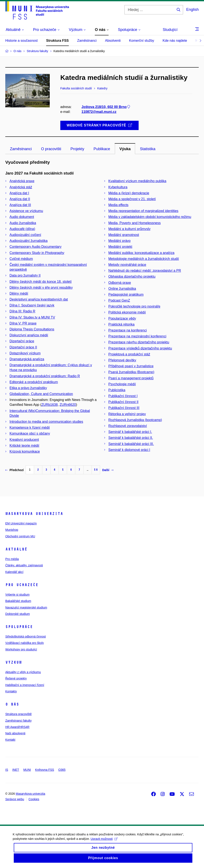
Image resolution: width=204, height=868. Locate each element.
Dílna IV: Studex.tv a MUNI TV (32, 317)
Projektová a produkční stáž (129, 354)
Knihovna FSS (45, 770)
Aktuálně (16, 549)
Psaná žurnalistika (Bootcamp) (131, 372)
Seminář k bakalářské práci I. (130, 432)
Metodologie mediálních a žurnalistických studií (144, 259)
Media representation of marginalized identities (143, 211)
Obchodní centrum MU (20, 536)
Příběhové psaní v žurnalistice (131, 366)
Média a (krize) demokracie (129, 193)
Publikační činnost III (124, 408)
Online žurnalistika (122, 289)
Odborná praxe (120, 283)
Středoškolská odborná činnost (25, 636)
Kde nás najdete (175, 41)
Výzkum (14, 662)
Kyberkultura (118, 187)
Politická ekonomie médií (127, 312)
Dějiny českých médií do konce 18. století (41, 282)
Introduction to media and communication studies (46, 422)
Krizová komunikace (25, 451)
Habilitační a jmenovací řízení (25, 685)
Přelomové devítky (122, 360)
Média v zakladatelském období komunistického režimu (150, 217)
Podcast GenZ (119, 300)
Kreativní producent (24, 440)
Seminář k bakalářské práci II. (131, 438)
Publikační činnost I (123, 396)
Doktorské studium (18, 614)
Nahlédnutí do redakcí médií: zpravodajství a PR (145, 271)
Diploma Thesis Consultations (32, 329)
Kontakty (11, 691)
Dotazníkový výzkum (25, 353)
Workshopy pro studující (21, 649)
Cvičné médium (21, 259)
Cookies (34, 799)
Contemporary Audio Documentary (35, 247)
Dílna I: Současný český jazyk (32, 305)
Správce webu (15, 799)
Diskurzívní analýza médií (29, 335)
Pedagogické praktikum (126, 295)
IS (7, 770)
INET (16, 770)
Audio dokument (22, 217)
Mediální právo (119, 241)
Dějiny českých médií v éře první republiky (41, 288)
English (192, 10)
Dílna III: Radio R (22, 311)
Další (108, 470)
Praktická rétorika (121, 324)
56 (96, 470)
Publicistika (117, 390)
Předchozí (14, 470)
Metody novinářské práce (127, 265)
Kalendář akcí (14, 572)
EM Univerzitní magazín (21, 523)
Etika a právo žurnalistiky (28, 388)
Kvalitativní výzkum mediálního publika (137, 181)
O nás (12, 704)
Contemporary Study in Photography (37, 253)
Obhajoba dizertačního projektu (132, 277)
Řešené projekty (16, 678)
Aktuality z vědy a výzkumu (23, 672)
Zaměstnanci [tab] (21, 149)
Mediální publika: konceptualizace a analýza (141, 253)
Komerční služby (142, 41)
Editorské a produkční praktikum (34, 382)
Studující (170, 30)
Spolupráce (19, 627)
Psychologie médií (122, 384)
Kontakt (10, 740)
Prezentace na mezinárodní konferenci (137, 336)
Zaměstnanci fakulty (19, 721)
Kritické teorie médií (24, 446)
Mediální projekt (120, 247)
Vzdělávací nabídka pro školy (25, 643)
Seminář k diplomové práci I (129, 450)
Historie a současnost (21, 41)
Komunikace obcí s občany (30, 433)
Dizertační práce (22, 341)
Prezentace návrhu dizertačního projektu (139, 342)
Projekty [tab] (77, 149)
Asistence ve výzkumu (26, 211)
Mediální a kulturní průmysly (129, 229)
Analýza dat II (20, 199)
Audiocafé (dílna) (22, 229)
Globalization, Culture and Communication (41, 394)
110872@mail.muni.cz (99, 112)
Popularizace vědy (122, 318)
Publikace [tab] (102, 149)
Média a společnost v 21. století (132, 199)
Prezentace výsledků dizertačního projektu (140, 348)
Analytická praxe (22, 181)
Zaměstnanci (87, 41)
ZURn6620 (68, 405)
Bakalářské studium (18, 601)
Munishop (12, 530)
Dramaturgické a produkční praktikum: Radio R (45, 376)
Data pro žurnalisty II (25, 275)
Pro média (12, 559)
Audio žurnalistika (23, 223)
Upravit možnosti (104, 843)
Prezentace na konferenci (127, 330)
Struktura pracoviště (19, 714)
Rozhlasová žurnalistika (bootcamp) (135, 420)
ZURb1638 (49, 405)
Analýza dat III (20, 205)
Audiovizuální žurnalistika (29, 241)
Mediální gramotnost (124, 235)
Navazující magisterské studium (26, 607)
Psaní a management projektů (131, 378)
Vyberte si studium (17, 595)
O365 (62, 770)
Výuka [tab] (125, 149)
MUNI (27, 770)
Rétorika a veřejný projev (127, 414)
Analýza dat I (19, 193)
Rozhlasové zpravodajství (128, 426)
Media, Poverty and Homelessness (134, 223)
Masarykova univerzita (34, 514)
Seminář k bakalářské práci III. (131, 444)
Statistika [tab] (148, 149)
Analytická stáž (21, 187)
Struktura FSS (57, 41)
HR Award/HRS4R (17, 727)
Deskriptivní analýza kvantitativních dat (39, 299)
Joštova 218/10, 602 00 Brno (106, 107)
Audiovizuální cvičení (25, 235)
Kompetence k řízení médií (30, 428)
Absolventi (113, 41)
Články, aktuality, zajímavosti (24, 565)
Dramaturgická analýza (27, 359)
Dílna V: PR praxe (23, 323)
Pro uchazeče (22, 585)
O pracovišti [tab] (51, 149)
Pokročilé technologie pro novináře (134, 306)
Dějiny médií (19, 293)
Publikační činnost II (123, 402)
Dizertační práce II (23, 347)
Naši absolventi (15, 733)
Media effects (118, 205)
